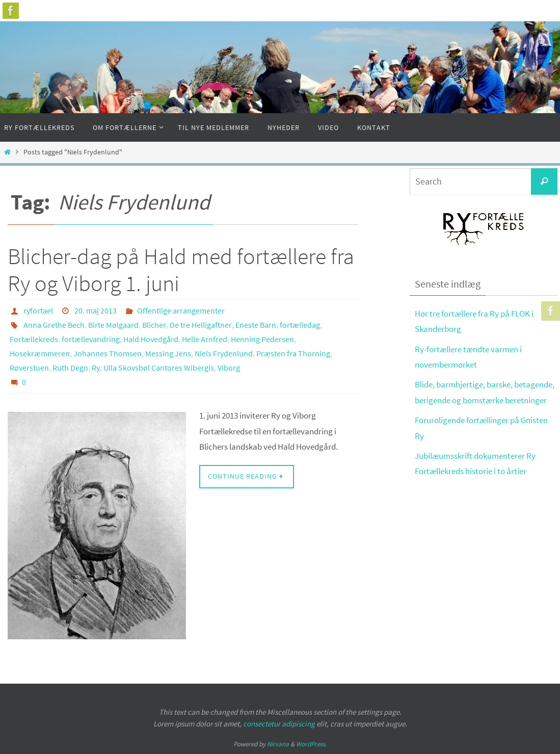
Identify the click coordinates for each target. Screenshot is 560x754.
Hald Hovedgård (151, 339)
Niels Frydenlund (224, 353)
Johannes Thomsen (108, 353)
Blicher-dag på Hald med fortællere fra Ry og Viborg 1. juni (181, 270)
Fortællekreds (34, 339)
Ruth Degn (70, 368)
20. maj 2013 (96, 310)
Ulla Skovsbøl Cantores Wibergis (159, 368)
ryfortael (38, 310)
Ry (96, 368)
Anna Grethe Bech (54, 325)
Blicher (154, 325)
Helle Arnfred (205, 339)
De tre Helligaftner (201, 325)
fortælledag (300, 325)
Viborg (229, 368)
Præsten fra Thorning (293, 353)
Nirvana (278, 744)
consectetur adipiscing (279, 724)
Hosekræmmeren (40, 353)
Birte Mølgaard (113, 325)
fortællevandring (91, 339)
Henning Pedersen (262, 339)
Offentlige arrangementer (181, 310)
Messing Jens (168, 353)
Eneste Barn (256, 325)
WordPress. (311, 744)
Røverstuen (29, 368)
